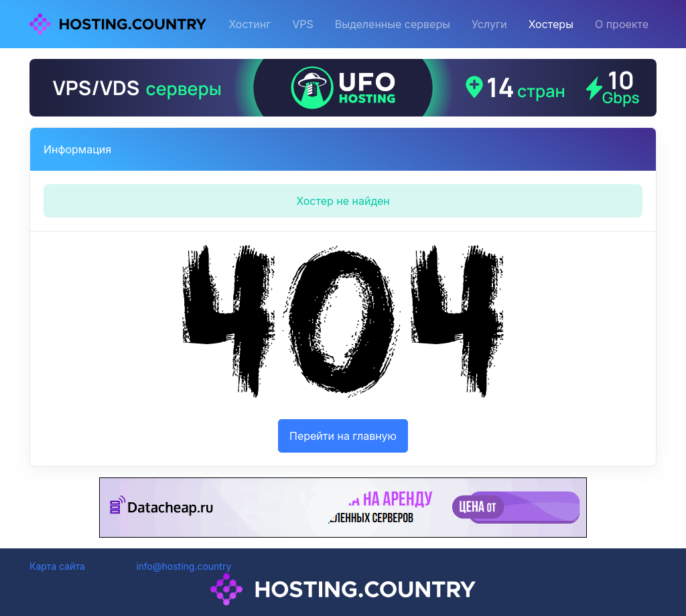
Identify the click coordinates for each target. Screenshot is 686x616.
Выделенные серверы (393, 24)
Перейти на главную (343, 436)
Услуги (489, 24)
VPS (303, 24)
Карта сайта (57, 566)
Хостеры (551, 24)
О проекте (622, 24)
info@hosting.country (184, 566)
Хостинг (250, 24)
